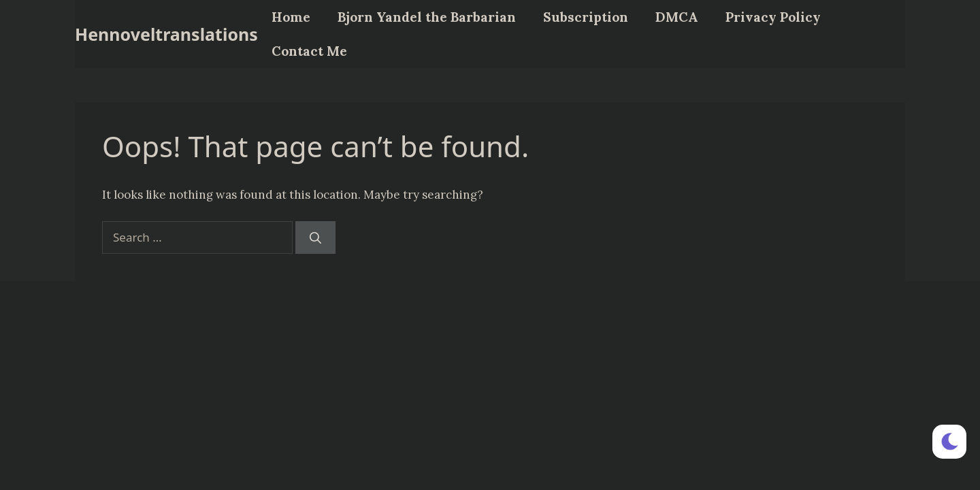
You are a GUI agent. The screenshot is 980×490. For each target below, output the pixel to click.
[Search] (315, 238)
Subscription (586, 17)
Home (291, 17)
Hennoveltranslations (166, 34)
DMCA (677, 17)
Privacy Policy (773, 17)
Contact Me (309, 51)
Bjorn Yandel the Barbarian (427, 17)
